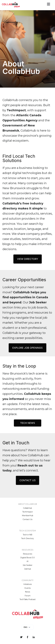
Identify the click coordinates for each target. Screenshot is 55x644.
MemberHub (28, 518)
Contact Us (27, 521)
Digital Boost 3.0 (27, 560)
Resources (27, 556)
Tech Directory (27, 540)
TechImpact (27, 514)
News (27, 594)
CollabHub (27, 510)
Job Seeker (27, 567)
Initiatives (28, 586)
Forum (28, 598)
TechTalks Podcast (28, 601)
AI (28, 563)
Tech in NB (27, 537)
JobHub (28, 571)
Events (28, 590)
